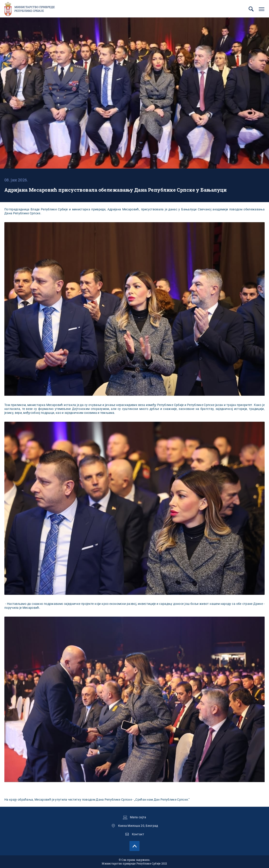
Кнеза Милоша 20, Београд (138, 826)
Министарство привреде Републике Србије (35, 9)
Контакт (138, 834)
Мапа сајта (138, 817)
